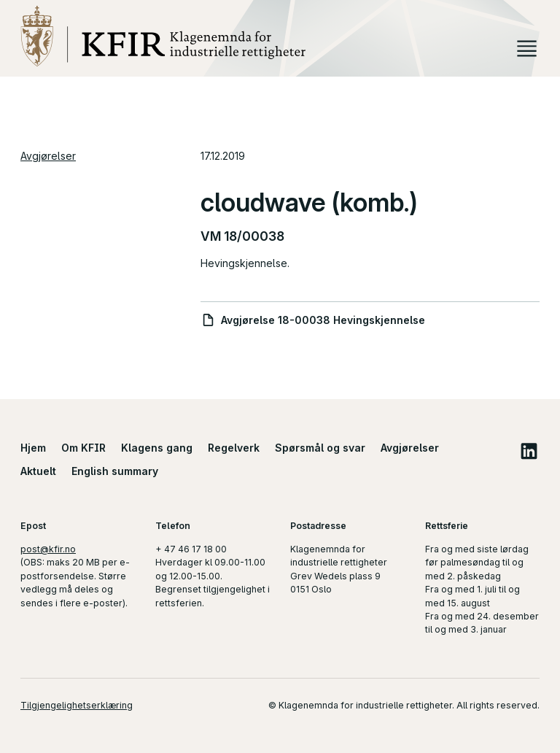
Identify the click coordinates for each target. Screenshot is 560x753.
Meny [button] (527, 49)
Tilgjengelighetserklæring (77, 705)
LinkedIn (529, 451)
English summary (115, 471)
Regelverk (234, 448)
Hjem (33, 448)
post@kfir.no (48, 549)
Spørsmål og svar (320, 448)
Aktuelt (38, 471)
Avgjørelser (48, 156)
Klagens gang (157, 448)
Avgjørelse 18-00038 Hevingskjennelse (323, 320)
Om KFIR (83, 448)
